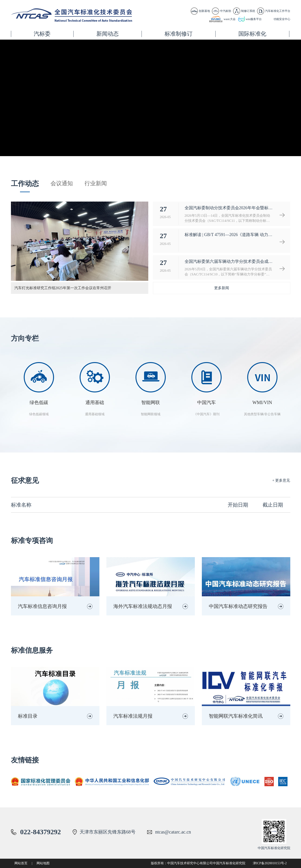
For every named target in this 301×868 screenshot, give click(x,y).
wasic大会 (230, 19)
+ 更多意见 (281, 480)
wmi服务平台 (254, 19)
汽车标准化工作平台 (278, 11)
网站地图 (43, 863)
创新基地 (204, 11)
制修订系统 (248, 11)
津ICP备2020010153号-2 (270, 863)
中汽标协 (226, 11)
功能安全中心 (282, 19)
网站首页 (21, 863)
